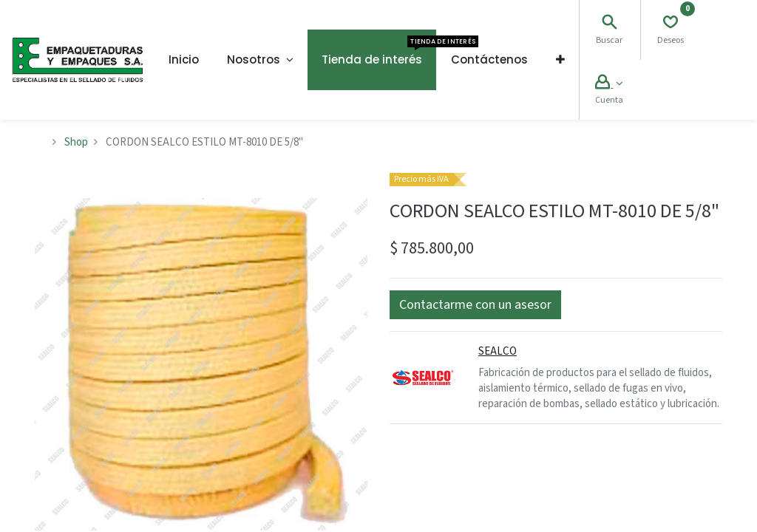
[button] (560, 60)
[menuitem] (184, 60)
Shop (76, 142)
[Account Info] (609, 84)
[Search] (609, 24)
